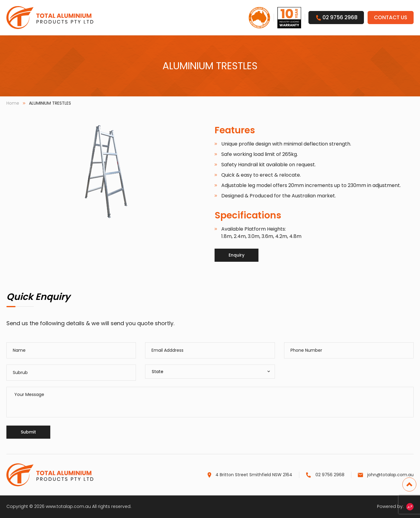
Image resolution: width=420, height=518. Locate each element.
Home (13, 103)
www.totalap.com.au (68, 506)
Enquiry (237, 255)
